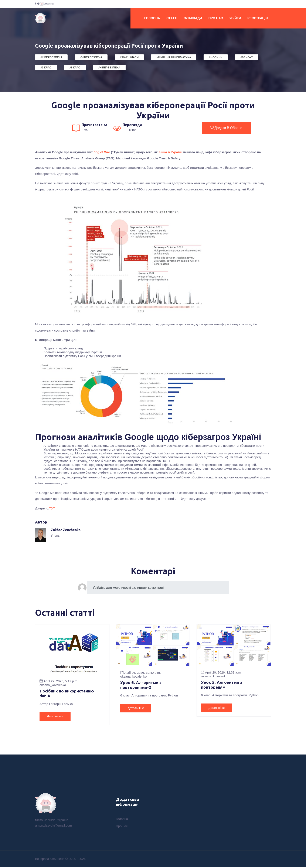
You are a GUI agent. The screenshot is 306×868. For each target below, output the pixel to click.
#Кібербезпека (51, 57)
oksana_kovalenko (53, 685)
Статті (172, 18)
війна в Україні (171, 152)
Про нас (216, 18)
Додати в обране (226, 128)
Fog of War (102, 152)
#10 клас (247, 57)
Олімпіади (193, 18)
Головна (152, 18)
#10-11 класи (129, 57)
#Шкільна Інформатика (174, 57)
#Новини (216, 57)
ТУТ (52, 508)
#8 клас (75, 67)
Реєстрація (258, 18)
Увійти (235, 18)
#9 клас (46, 67)
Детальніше (55, 717)
